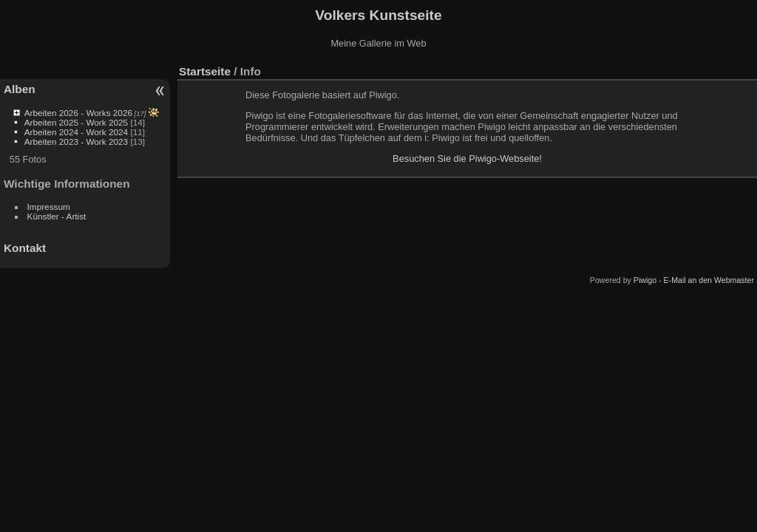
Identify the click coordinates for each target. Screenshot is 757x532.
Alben (20, 89)
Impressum (49, 207)
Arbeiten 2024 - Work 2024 (76, 132)
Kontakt (25, 248)
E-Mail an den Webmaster (709, 280)
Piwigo (645, 280)
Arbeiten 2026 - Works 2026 (78, 113)
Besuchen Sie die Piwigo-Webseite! (467, 158)
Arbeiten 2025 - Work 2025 (76, 122)
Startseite (205, 71)
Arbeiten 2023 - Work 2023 (76, 141)
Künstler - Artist (57, 216)
